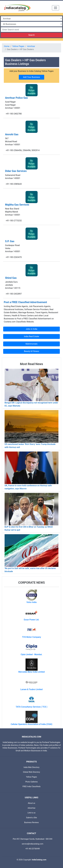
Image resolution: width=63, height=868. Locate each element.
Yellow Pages (18, 46)
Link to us (31, 813)
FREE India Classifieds (31, 787)
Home (7, 46)
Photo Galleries (31, 782)
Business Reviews (32, 823)
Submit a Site (32, 818)
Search (31, 35)
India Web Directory (31, 767)
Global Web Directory (31, 772)
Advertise (32, 808)
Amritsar (31, 46)
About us (31, 803)
